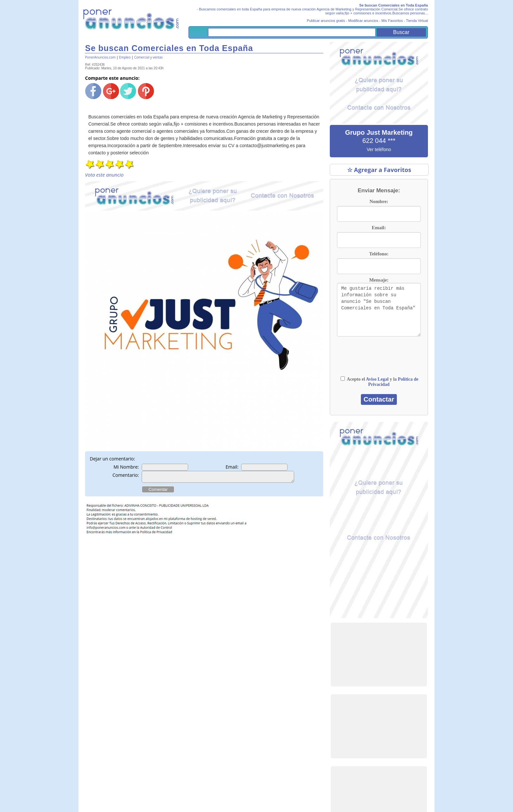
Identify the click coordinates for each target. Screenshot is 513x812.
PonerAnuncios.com (100, 57)
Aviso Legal (377, 379)
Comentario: (126, 475)
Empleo (125, 57)
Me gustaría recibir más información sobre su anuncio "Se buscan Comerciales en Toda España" (379, 310)
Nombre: (379, 201)
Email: (232, 467)
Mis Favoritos (392, 21)
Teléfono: (379, 254)
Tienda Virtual (417, 21)
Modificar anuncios (363, 21)
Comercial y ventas (149, 57)
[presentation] (379, 359)
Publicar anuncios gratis (326, 21)
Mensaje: (379, 280)
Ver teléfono (379, 149)
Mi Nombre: (126, 467)
